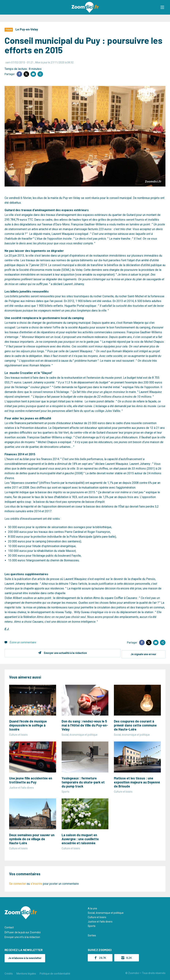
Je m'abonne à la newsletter (25, 957)
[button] (164, 7)
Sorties (92, 934)
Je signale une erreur (143, 653)
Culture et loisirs (97, 916)
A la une (92, 907)
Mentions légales (26, 972)
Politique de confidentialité (55, 972)
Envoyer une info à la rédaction (22, 936)
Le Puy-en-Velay (27, 29)
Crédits (9, 972)
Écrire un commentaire (23, 642)
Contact (9, 926)
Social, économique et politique (106, 912)
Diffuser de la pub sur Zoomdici (23, 931)
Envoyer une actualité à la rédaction (64, 653)
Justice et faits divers (100, 920)
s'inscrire (36, 882)
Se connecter (18, 882)
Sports (92, 925)
